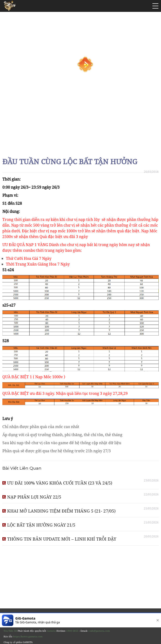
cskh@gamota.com (99, 631)
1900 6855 (72, 631)
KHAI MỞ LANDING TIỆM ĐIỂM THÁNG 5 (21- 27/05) (61, 511)
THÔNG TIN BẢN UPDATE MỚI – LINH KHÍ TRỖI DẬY (62, 539)
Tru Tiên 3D (10, 631)
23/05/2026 (151, 480)
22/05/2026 (151, 494)
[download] (142, 620)
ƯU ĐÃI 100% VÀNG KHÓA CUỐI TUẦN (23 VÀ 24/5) (60, 483)
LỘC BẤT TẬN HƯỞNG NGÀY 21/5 (41, 525)
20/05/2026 (151, 536)
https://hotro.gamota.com (28, 636)
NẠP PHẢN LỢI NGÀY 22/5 (34, 497)
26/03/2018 (151, 172)
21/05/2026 (151, 508)
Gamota (51, 631)
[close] (157, 620)
